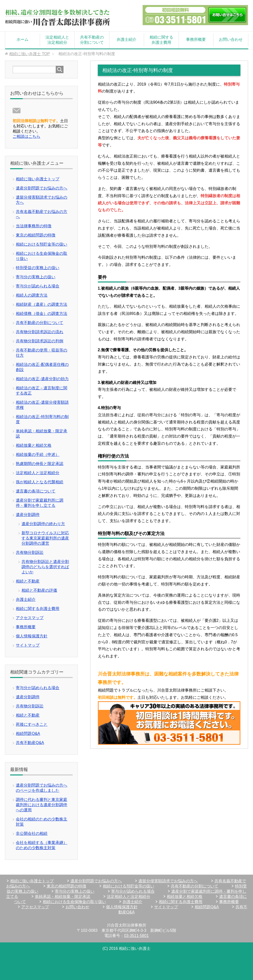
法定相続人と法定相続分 (57, 40)
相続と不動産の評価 (39, 590)
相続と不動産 (28, 581)
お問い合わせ (231, 39)
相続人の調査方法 (32, 295)
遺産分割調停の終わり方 (43, 524)
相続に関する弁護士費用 (161, 40)
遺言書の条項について (36, 491)
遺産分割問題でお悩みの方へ (42, 188)
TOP (30, 54)
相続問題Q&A (28, 734)
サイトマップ (28, 645)
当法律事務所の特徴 (34, 226)
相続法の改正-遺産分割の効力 (42, 379)
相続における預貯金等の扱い (42, 244)
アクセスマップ (30, 618)
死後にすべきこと (32, 724)
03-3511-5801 (136, 936)
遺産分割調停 (28, 515)
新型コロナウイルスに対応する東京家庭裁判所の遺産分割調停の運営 (45, 538)
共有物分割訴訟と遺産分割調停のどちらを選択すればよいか (45, 567)
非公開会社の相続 (32, 833)
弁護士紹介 (126, 39)
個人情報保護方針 (32, 636)
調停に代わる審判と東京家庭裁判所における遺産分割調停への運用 (42, 805)
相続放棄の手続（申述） (38, 455)
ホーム (22, 39)
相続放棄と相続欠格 (34, 445)
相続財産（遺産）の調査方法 (42, 304)
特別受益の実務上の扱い (38, 268)
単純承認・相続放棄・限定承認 (63, 897)
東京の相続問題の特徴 (36, 235)
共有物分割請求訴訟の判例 (40, 341)
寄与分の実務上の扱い (36, 277)
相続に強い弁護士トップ (38, 179)
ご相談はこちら (26, 136)
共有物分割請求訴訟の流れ (40, 332)
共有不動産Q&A (30, 743)
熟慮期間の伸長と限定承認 (40, 464)
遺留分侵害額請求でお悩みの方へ (168, 881)
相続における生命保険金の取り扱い (74, 902)
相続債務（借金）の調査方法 (42, 314)
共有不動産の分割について (92, 40)
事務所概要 (196, 39)
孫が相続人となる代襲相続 (40, 482)
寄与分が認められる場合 (38, 286)
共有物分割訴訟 (30, 552)
